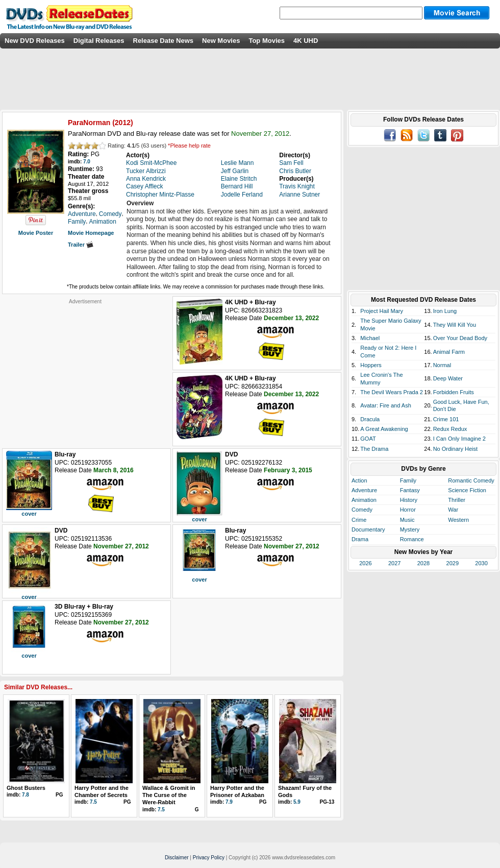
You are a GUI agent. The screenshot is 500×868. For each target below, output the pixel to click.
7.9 (229, 802)
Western (458, 520)
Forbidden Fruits (454, 392)
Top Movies (267, 41)
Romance (412, 539)
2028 (423, 563)
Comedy (362, 510)
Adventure (364, 490)
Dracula (370, 419)
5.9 (297, 802)
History (409, 500)
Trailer (81, 245)
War (453, 510)
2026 (365, 563)
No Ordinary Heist (455, 449)
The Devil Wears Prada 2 (392, 392)
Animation (364, 500)
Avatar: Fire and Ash (385, 405)
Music (407, 520)
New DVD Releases (35, 41)
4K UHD (306, 41)
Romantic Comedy (471, 480)
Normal (442, 365)
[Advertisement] (85, 369)
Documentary (368, 529)
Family (408, 480)
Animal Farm (449, 352)
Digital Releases (99, 41)
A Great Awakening (384, 429)
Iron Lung (445, 311)
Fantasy (410, 490)
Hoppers (371, 365)
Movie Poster (36, 233)
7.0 (87, 162)
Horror (408, 510)
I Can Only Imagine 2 (459, 439)
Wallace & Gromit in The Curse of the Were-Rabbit (169, 795)
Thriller (457, 500)
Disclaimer (177, 858)
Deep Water (448, 378)
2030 (481, 563)
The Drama (374, 449)
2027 (394, 563)
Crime (359, 520)
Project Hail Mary (382, 311)
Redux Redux (450, 429)
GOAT (368, 439)
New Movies (221, 41)
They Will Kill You (455, 325)
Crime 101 (446, 419)
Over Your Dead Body (460, 338)
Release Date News (164, 41)
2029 (453, 563)
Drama (360, 539)
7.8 (26, 795)
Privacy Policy (209, 858)
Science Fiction (467, 490)
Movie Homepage (91, 233)
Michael (370, 338)
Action (359, 480)
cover (29, 514)
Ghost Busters (26, 788)
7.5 (93, 802)
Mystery (410, 529)
